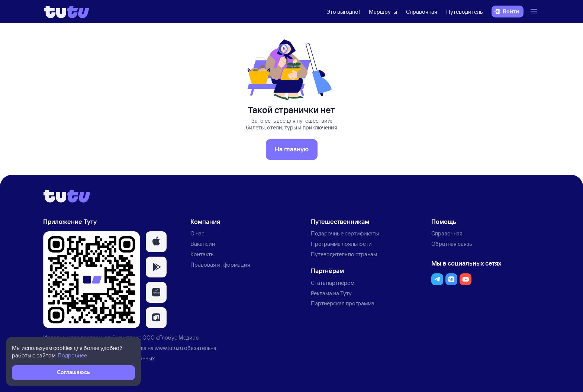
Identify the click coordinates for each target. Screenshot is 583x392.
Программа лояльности (341, 244)
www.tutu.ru (169, 348)
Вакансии (203, 244)
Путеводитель (464, 12)
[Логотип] (67, 12)
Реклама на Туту (331, 293)
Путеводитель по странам (344, 254)
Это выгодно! (343, 12)
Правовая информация (220, 265)
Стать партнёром (333, 283)
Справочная (422, 12)
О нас (197, 233)
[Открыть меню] (535, 12)
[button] (156, 242)
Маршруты (383, 12)
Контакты (202, 254)
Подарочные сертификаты (345, 233)
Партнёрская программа (343, 303)
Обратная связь (452, 244)
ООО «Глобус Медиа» (171, 338)
